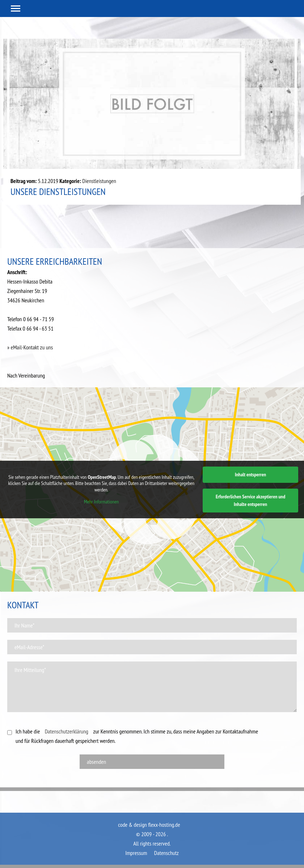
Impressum (136, 853)
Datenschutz (166, 853)
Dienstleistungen (99, 181)
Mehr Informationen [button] (101, 502)
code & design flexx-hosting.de (149, 825)
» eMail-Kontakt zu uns (30, 347)
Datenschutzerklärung (67, 731)
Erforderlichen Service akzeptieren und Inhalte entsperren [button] (250, 500)
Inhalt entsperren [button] (250, 475)
